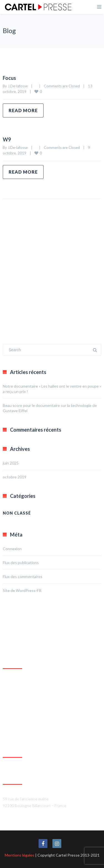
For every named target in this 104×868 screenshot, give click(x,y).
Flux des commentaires (23, 576)
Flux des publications (21, 563)
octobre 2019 (15, 477)
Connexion (12, 549)
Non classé (17, 513)
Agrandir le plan (16, 734)
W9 (7, 139)
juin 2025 (11, 463)
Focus (9, 78)
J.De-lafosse (18, 86)
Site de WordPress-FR (22, 590)
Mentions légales (20, 855)
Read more (23, 110)
